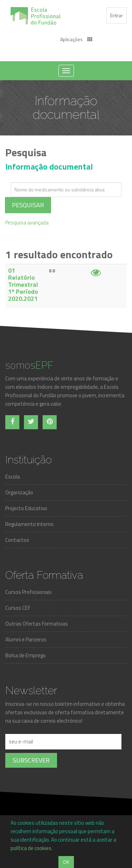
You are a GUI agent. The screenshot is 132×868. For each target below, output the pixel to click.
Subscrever (31, 760)
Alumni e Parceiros (26, 639)
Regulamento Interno (29, 524)
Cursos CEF (18, 608)
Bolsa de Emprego (26, 655)
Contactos (17, 540)
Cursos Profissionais (29, 592)
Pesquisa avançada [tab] (27, 223)
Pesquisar (28, 205)
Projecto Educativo (26, 508)
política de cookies (31, 848)
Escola (12, 477)
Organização (19, 492)
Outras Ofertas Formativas (37, 624)
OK (66, 862)
